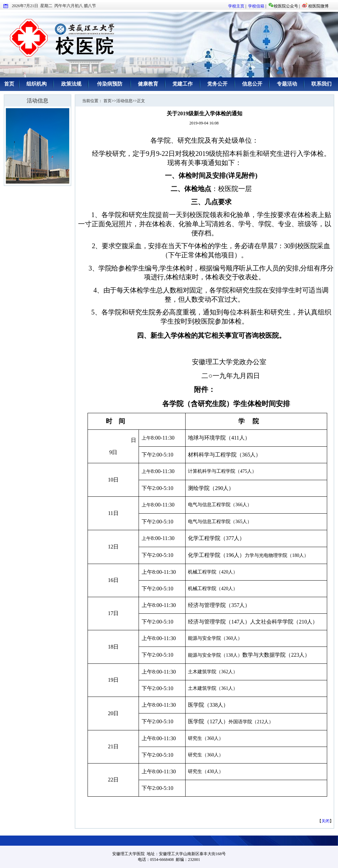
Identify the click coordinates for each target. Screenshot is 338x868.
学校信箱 (256, 6)
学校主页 (236, 6)
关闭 (325, 821)
